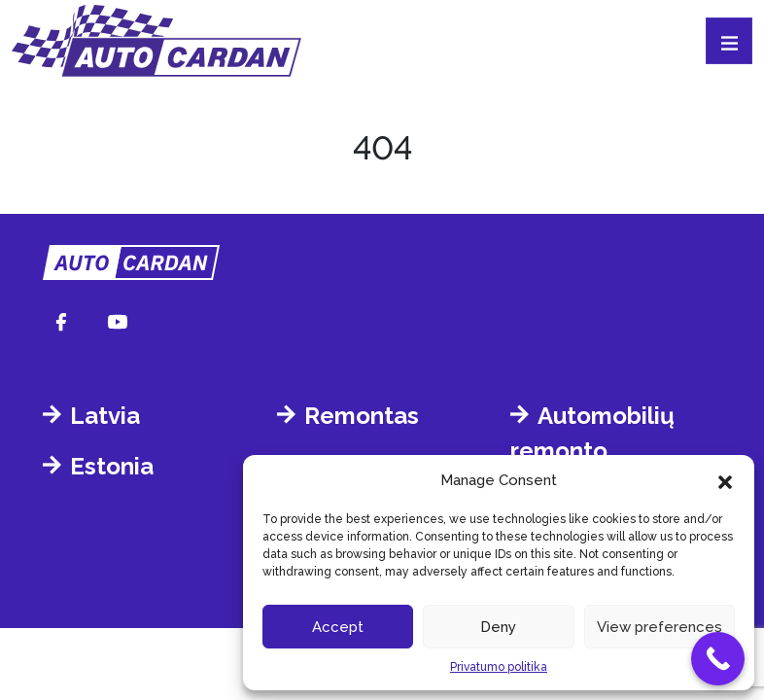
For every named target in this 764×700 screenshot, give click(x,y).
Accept (338, 627)
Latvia (105, 416)
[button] (725, 480)
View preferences (660, 627)
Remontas (362, 416)
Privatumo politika (499, 667)
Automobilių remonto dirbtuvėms (592, 451)
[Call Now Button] (718, 659)
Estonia (112, 466)
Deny (498, 627)
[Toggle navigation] (729, 41)
